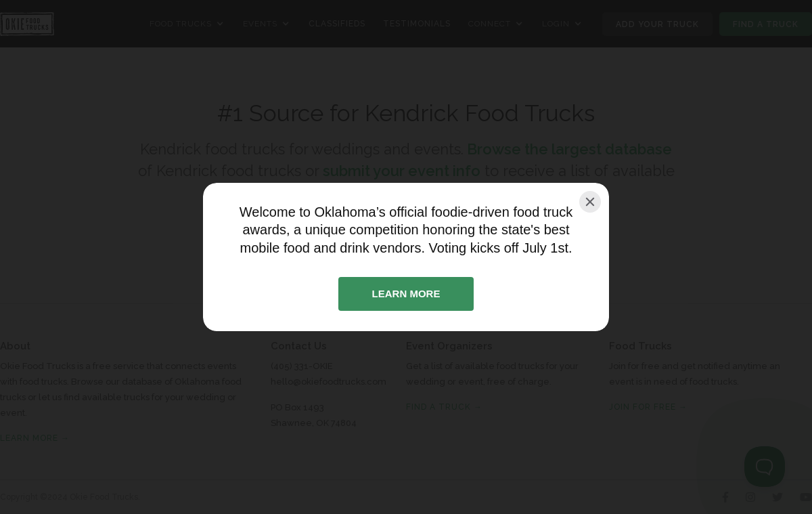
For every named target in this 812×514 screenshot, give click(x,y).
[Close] (590, 202)
